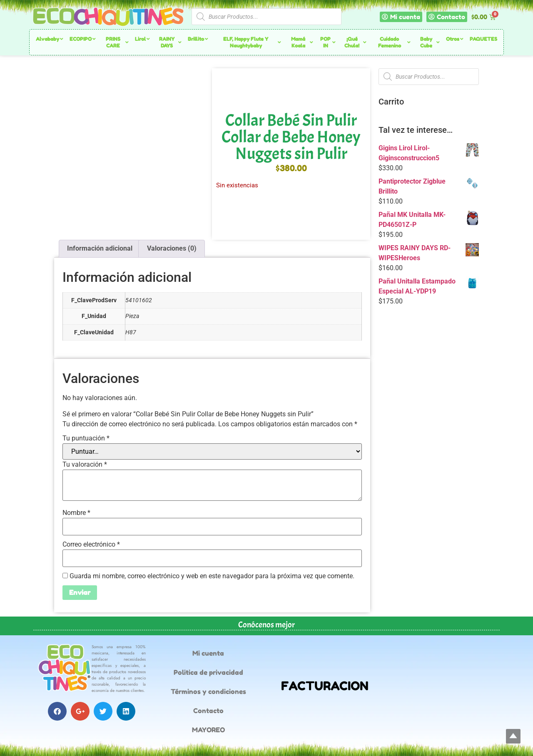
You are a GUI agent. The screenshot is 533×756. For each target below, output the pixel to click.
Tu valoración (85, 465)
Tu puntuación (86, 438)
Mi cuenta (208, 653)
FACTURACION (325, 686)
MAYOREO (208, 730)
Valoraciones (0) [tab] (172, 248)
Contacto (208, 711)
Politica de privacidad (208, 672)
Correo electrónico (91, 545)
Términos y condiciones (208, 691)
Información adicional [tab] (100, 248)
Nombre (76, 513)
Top (513, 736)
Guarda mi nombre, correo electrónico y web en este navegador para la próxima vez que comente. (212, 576)
